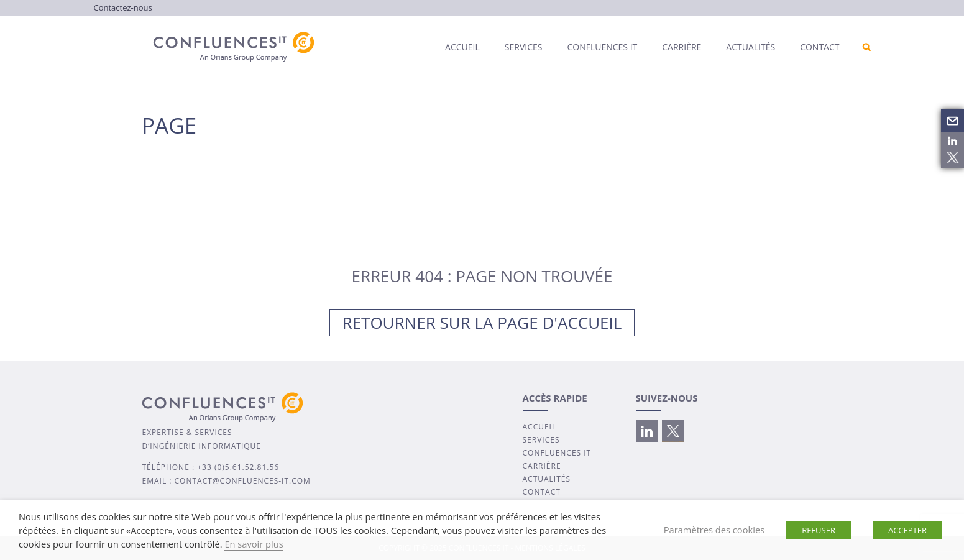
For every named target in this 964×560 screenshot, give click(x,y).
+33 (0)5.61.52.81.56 (238, 467)
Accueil (462, 47)
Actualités (751, 47)
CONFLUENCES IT (557, 453)
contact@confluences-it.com (243, 481)
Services (524, 47)
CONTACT (542, 492)
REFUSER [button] (819, 530)
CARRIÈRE (542, 466)
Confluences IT (602, 47)
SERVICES (541, 440)
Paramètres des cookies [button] (714, 530)
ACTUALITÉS (547, 479)
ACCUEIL (540, 427)
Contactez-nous (123, 7)
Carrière (682, 47)
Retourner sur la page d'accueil (482, 323)
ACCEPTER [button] (907, 530)
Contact (819, 47)
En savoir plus (254, 544)
